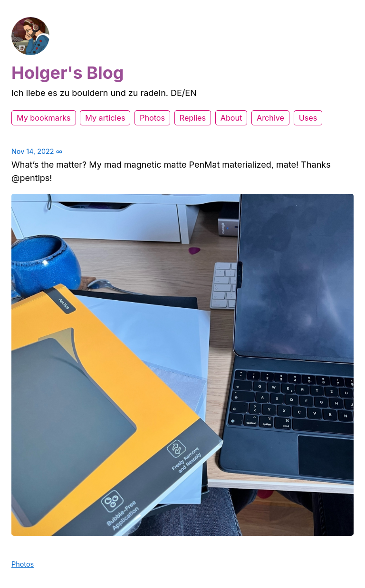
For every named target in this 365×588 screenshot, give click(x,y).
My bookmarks (44, 118)
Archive (270, 118)
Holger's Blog (68, 73)
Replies (193, 118)
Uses (308, 118)
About (231, 118)
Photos (152, 118)
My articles (105, 118)
